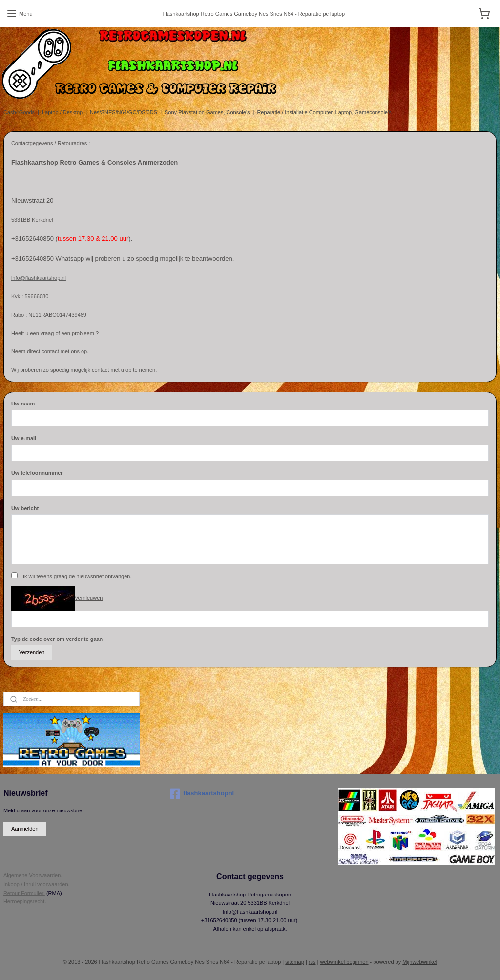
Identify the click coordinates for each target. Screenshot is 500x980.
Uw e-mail (24, 438)
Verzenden (32, 652)
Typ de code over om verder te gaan (57, 639)
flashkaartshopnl (202, 794)
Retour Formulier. (24, 893)
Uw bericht (25, 508)
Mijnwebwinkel (420, 962)
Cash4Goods (19, 112)
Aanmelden (25, 829)
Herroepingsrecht (24, 901)
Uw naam (23, 404)
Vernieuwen (89, 598)
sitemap (295, 962)
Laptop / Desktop (62, 112)
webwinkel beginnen (344, 962)
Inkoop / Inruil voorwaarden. (37, 884)
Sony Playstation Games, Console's (207, 112)
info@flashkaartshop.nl (39, 278)
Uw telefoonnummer (37, 473)
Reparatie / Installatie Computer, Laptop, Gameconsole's (324, 112)
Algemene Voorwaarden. (33, 875)
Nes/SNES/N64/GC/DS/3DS (124, 112)
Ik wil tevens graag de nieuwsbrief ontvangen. (77, 576)
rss (312, 962)
